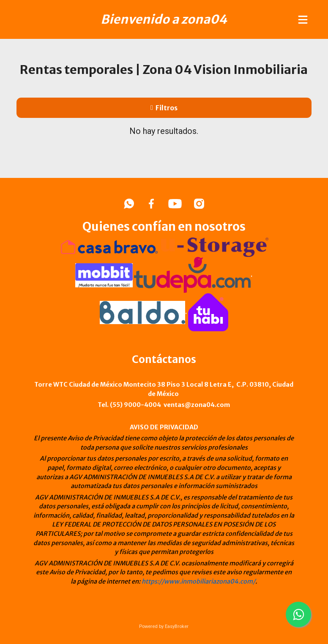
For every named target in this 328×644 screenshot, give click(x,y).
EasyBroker (177, 626)
